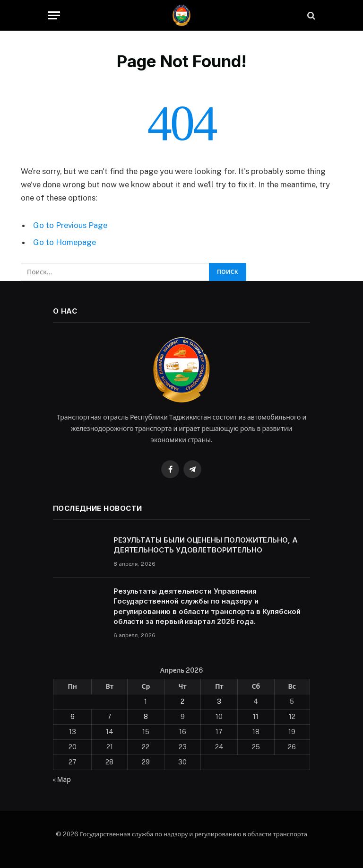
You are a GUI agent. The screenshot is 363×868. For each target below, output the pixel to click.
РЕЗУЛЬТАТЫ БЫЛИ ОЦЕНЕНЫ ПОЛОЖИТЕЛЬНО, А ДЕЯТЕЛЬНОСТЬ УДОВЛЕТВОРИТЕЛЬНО (206, 545)
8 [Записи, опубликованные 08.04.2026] (146, 717)
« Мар (62, 780)
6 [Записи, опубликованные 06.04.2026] (73, 717)
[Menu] (54, 15)
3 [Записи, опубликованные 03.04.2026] (219, 701)
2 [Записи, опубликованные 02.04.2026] (182, 701)
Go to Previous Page (70, 225)
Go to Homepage (65, 242)
